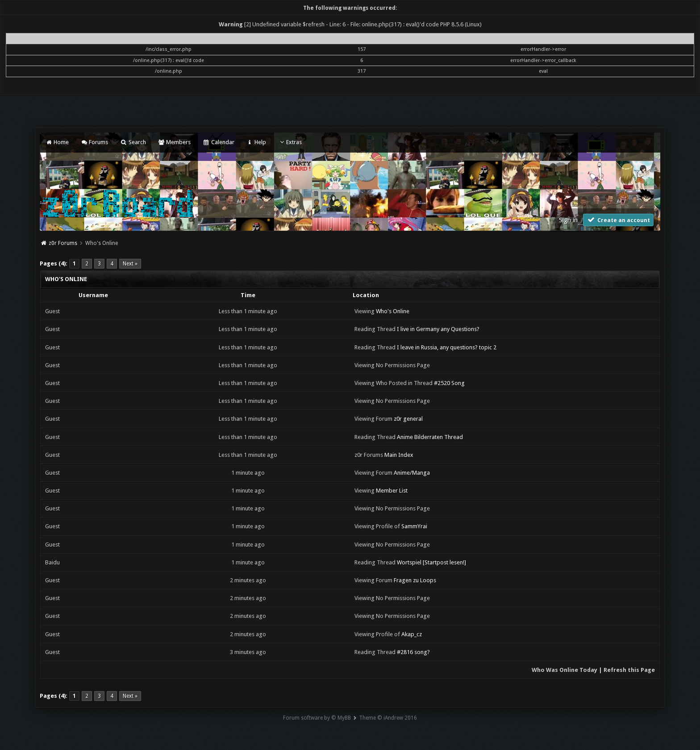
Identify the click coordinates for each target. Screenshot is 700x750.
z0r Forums (63, 243)
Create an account (618, 220)
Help (256, 142)
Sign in (568, 220)
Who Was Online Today (565, 670)
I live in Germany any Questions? (438, 329)
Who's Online (393, 311)
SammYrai (414, 526)
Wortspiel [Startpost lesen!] (431, 562)
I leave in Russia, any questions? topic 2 (447, 347)
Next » (130, 264)
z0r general (408, 419)
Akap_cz (412, 634)
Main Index (399, 455)
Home (57, 142)
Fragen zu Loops (415, 580)
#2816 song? (413, 652)
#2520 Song (449, 383)
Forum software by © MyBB (317, 718)
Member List (392, 491)
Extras (290, 142)
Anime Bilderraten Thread (430, 437)
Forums (94, 142)
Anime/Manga (412, 473)
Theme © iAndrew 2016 (388, 718)
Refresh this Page (629, 670)
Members (174, 142)
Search (133, 142)
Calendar (218, 142)
